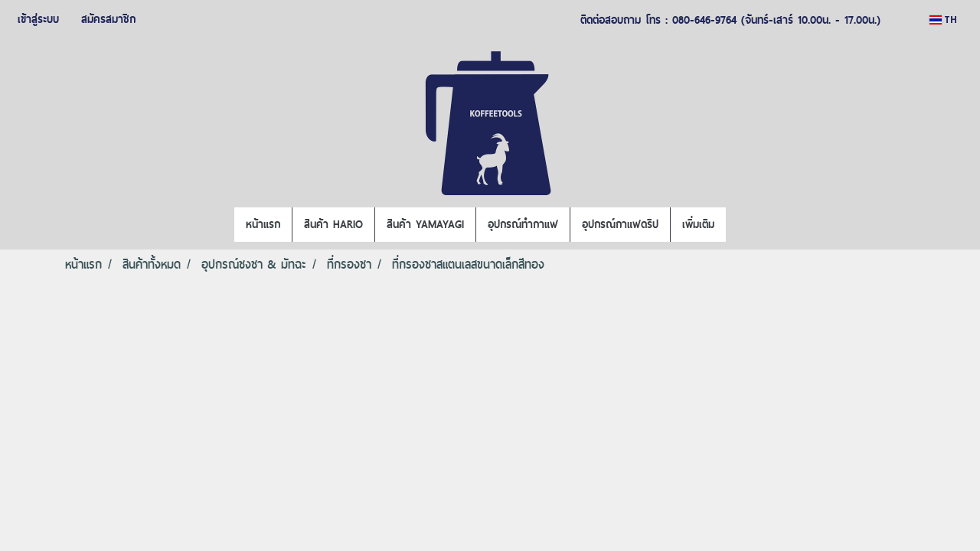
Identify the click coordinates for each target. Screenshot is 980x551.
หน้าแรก (263, 224)
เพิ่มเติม (698, 224)
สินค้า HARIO (333, 224)
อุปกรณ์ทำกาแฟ (523, 224)
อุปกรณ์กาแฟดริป (620, 224)
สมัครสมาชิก (108, 19)
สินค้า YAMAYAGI (425, 224)
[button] (740, 225)
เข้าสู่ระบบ (38, 19)
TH (943, 20)
